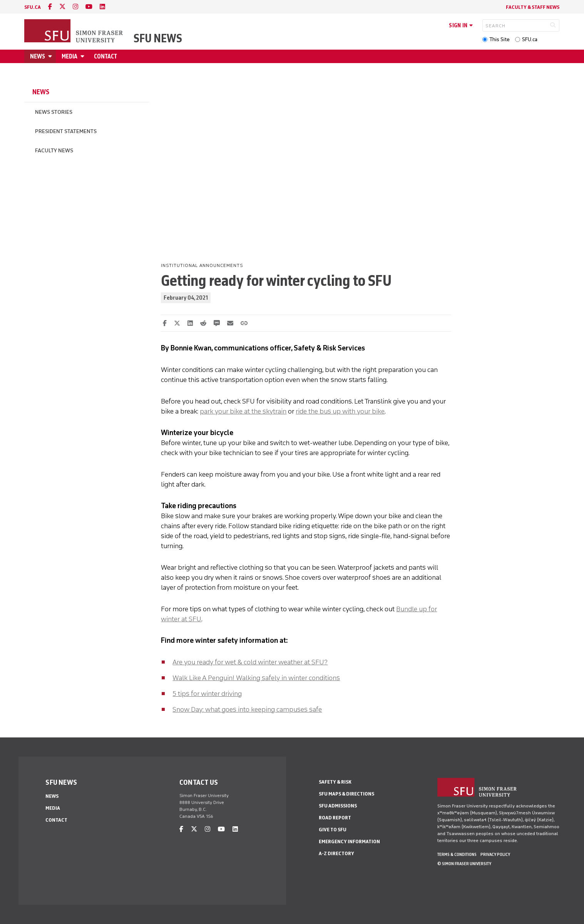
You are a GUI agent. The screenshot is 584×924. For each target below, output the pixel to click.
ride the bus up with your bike (340, 411)
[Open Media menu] (84, 56)
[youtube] (89, 7)
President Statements (66, 131)
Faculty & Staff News (533, 7)
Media (69, 56)
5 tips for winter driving (207, 694)
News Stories (54, 112)
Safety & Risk (335, 782)
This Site (499, 39)
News (38, 56)
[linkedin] (102, 7)
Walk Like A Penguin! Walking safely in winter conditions (256, 678)
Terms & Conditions (457, 854)
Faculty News (54, 151)
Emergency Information (349, 841)
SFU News (158, 38)
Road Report (335, 818)
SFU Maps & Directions (346, 794)
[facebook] (50, 7)
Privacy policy (495, 854)
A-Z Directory (336, 853)
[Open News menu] (51, 56)
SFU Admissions (338, 806)
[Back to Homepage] (74, 32)
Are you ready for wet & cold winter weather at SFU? (250, 662)
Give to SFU (333, 830)
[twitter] (62, 7)
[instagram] (75, 7)
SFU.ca (530, 39)
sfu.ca (33, 7)
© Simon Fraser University (464, 864)
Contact (105, 56)
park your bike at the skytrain (243, 411)
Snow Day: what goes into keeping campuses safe (247, 709)
